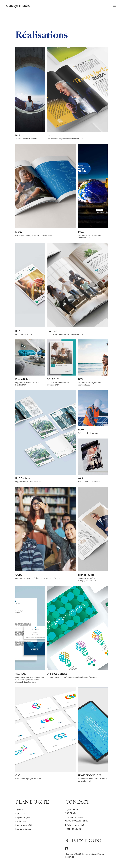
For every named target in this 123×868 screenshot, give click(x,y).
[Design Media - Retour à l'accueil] (21, 6)
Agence (19, 810)
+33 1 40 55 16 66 (73, 829)
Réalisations (21, 821)
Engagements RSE (24, 825)
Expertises (20, 814)
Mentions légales (23, 829)
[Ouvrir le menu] (115, 6)
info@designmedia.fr (75, 825)
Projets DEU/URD (23, 817)
